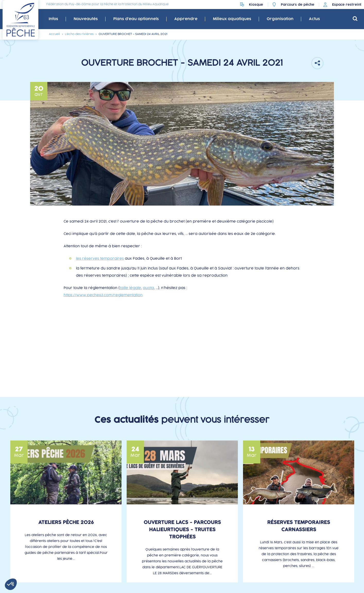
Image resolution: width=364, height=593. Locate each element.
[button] (11, 584)
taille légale (130, 288)
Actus (314, 19)
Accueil (54, 34)
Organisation (280, 19)
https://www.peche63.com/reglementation (103, 295)
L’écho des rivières (79, 34)
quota (148, 288)
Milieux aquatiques (232, 19)
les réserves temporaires (100, 259)
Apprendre (186, 19)
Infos (53, 19)
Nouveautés (86, 19)
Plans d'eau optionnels (136, 19)
